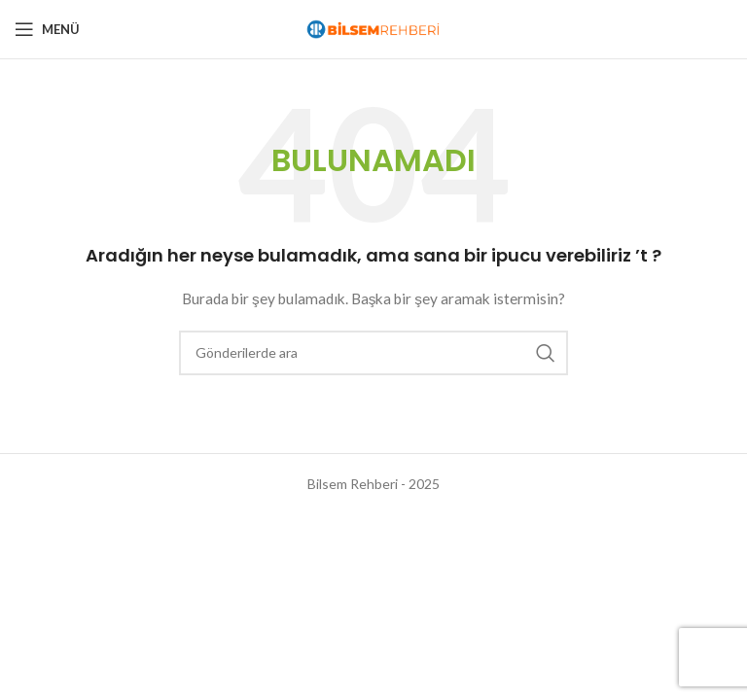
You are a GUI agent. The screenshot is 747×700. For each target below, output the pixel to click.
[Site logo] (373, 28)
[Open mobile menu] (47, 29)
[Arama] (373, 353)
